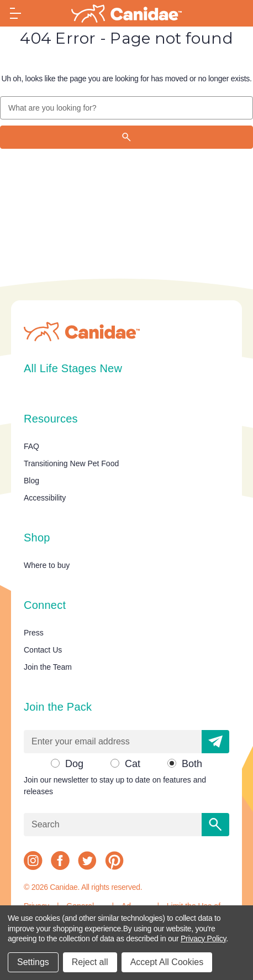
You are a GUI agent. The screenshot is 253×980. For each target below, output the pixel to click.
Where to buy (47, 565)
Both (192, 764)
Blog (31, 481)
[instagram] (33, 861)
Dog (74, 764)
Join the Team (48, 667)
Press (34, 633)
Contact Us (43, 650)
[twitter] (87, 861)
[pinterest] (114, 861)
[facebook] (60, 861)
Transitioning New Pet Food (71, 463)
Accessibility (45, 498)
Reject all (90, 962)
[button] (215, 742)
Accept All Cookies (167, 962)
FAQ (31, 446)
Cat (133, 764)
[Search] (126, 137)
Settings (33, 962)
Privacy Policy (203, 939)
